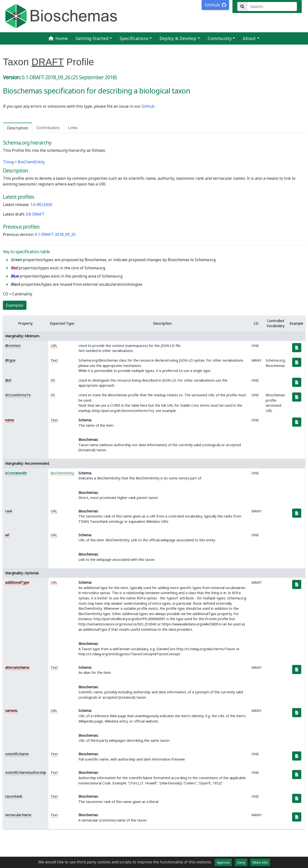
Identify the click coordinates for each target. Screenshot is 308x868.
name (10, 420)
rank (9, 511)
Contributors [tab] (48, 128)
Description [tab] (18, 128)
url (7, 535)
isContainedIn (16, 473)
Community (220, 38)
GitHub (148, 106)
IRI (53, 380)
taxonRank (14, 796)
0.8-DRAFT (35, 214)
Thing (8, 162)
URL (54, 346)
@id (8, 380)
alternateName (17, 667)
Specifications (134, 38)
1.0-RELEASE (41, 205)
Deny (241, 862)
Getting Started (92, 38)
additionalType (17, 582)
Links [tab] (73, 128)
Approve (223, 862)
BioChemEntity (31, 162)
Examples (15, 305)
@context (13, 346)
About (249, 38)
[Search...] (272, 7)
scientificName (17, 754)
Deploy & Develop (178, 38)
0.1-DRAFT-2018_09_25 (55, 234)
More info (260, 862)
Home (58, 38)
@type (10, 360)
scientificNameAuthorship (26, 772)
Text (54, 360)
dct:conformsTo (18, 395)
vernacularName (18, 815)
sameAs (11, 711)
